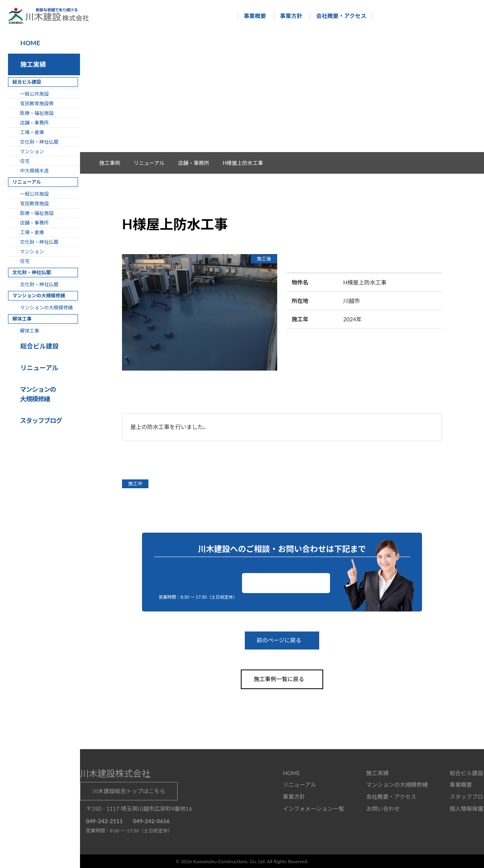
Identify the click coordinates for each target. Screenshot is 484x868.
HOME (30, 43)
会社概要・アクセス (337, 16)
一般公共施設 (34, 94)
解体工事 (30, 331)
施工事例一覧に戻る (282, 679)
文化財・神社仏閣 (39, 142)
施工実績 (32, 64)
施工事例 (114, 163)
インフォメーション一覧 (313, 808)
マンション (32, 151)
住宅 (25, 161)
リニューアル (38, 368)
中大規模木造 (34, 171)
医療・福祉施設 (37, 113)
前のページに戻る (282, 640)
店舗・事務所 (198, 163)
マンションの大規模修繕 (46, 308)
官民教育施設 (34, 203)
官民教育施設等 (37, 103)
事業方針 (287, 16)
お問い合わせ (286, 583)
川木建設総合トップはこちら (129, 791)
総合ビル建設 (38, 346)
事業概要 (251, 16)
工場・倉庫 (32, 132)
